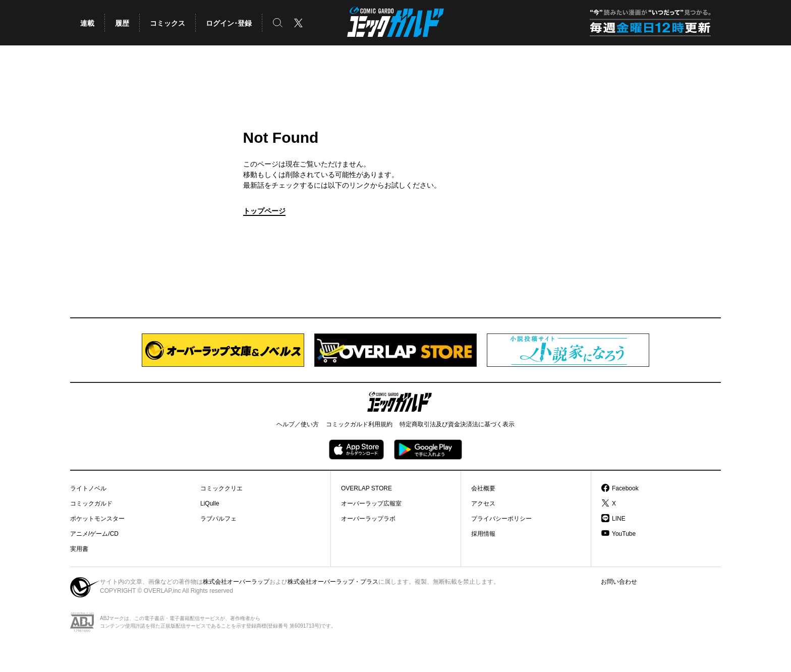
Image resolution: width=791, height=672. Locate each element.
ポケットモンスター (97, 519)
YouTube (624, 534)
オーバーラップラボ (368, 519)
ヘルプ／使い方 (298, 424)
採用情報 (483, 534)
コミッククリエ (221, 488)
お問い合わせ (619, 582)
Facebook (625, 488)
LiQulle (210, 503)
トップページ (264, 211)
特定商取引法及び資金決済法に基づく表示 (457, 424)
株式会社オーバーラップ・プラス (333, 582)
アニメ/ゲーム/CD (94, 534)
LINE (619, 519)
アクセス (483, 503)
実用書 (79, 549)
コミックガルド (91, 503)
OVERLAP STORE (366, 488)
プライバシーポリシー (501, 519)
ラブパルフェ (218, 519)
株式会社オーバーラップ (236, 582)
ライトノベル (88, 488)
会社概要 (483, 488)
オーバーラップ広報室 (371, 503)
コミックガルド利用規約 (359, 424)
